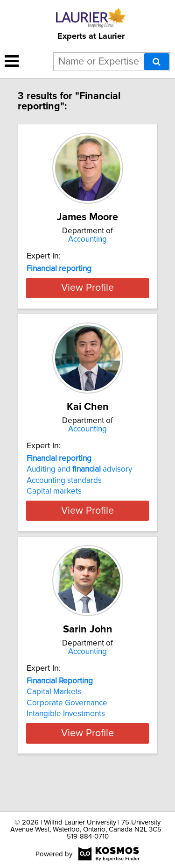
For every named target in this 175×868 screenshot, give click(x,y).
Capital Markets (54, 725)
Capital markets (54, 524)
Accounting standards (64, 513)
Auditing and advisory (79, 502)
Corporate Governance (67, 736)
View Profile (87, 321)
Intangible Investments (66, 746)
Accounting (87, 239)
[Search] (157, 62)
